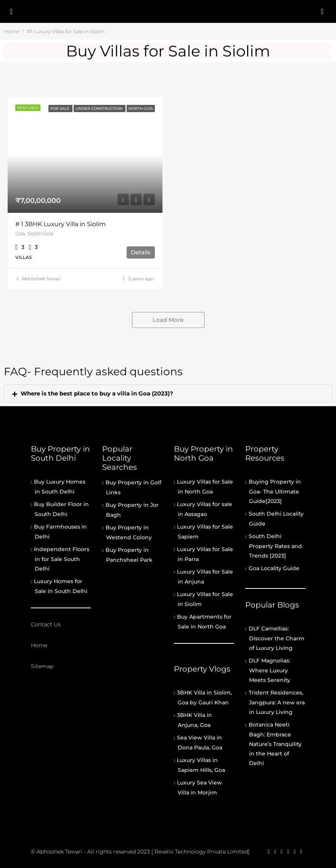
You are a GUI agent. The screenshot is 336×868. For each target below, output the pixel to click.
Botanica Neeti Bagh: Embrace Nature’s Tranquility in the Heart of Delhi (275, 744)
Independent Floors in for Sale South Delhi (62, 559)
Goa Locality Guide (274, 568)
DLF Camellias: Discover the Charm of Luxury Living (277, 638)
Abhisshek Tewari (41, 279)
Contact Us (46, 624)
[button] (168, 393)
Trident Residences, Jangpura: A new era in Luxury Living (277, 702)
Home (39, 645)
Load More (168, 320)
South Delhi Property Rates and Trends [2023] (275, 546)
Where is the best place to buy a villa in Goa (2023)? (97, 393)
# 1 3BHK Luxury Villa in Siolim (60, 224)
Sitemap (42, 666)
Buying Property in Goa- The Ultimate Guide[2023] (275, 491)
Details (141, 252)
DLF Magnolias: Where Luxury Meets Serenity (269, 670)
